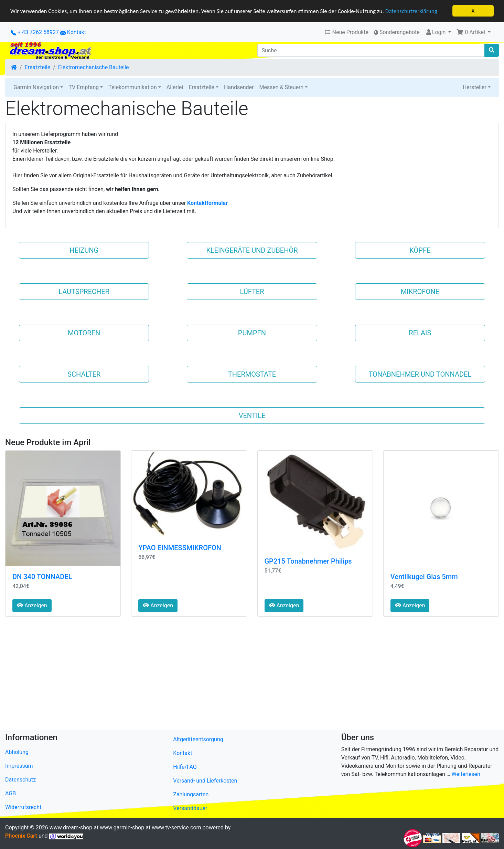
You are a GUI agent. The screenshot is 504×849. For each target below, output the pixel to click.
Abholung (17, 752)
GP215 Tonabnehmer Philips (308, 561)
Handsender (239, 87)
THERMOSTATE (252, 374)
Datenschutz (20, 780)
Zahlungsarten (191, 794)
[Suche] (371, 50)
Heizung (84, 250)
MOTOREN (84, 333)
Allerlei (175, 87)
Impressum (19, 766)
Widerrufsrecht (23, 807)
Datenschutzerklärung (411, 11)
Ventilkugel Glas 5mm (424, 577)
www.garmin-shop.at (125, 827)
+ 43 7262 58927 (35, 32)
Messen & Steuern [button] (281, 87)
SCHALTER (84, 374)
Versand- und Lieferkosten (205, 781)
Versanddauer (190, 808)
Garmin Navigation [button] (36, 87)
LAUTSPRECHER (84, 292)
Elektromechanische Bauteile (94, 67)
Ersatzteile (38, 67)
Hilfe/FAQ (185, 767)
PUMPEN (252, 333)
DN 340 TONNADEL (42, 577)
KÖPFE (420, 250)
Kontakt (77, 32)
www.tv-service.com (176, 827)
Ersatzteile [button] (201, 87)
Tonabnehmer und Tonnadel (420, 374)
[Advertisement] (212, 679)
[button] (474, 32)
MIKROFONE (420, 292)
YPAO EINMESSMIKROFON (180, 548)
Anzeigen (32, 605)
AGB (10, 793)
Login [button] (436, 32)
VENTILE (252, 416)
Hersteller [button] (475, 87)
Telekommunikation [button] (132, 87)
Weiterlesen (466, 774)
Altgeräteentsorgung (198, 739)
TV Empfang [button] (84, 87)
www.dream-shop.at (74, 827)
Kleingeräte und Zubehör (252, 250)
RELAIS (420, 333)
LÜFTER (252, 292)
